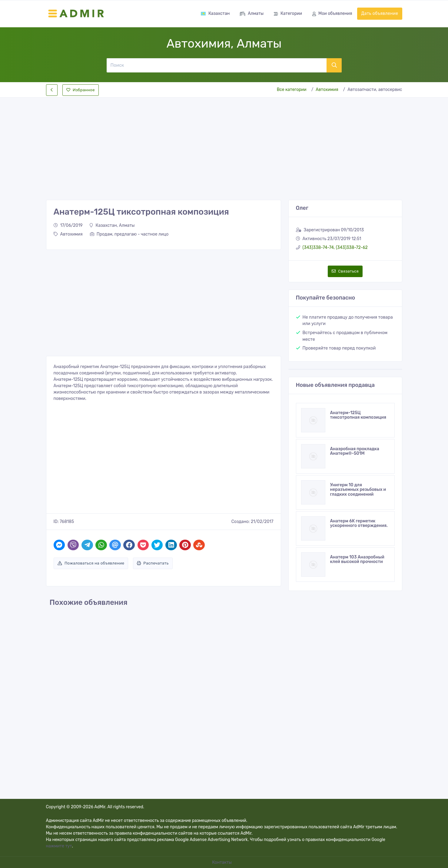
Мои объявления (332, 14)
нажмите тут (59, 846)
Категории (288, 14)
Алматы (252, 14)
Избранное (81, 90)
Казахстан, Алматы (112, 225)
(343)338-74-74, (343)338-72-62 (335, 248)
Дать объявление (380, 13)
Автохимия (327, 90)
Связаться (345, 271)
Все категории (292, 90)
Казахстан (215, 13)
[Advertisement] (224, 144)
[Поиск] (217, 65)
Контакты (222, 862)
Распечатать (153, 563)
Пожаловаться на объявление (91, 563)
